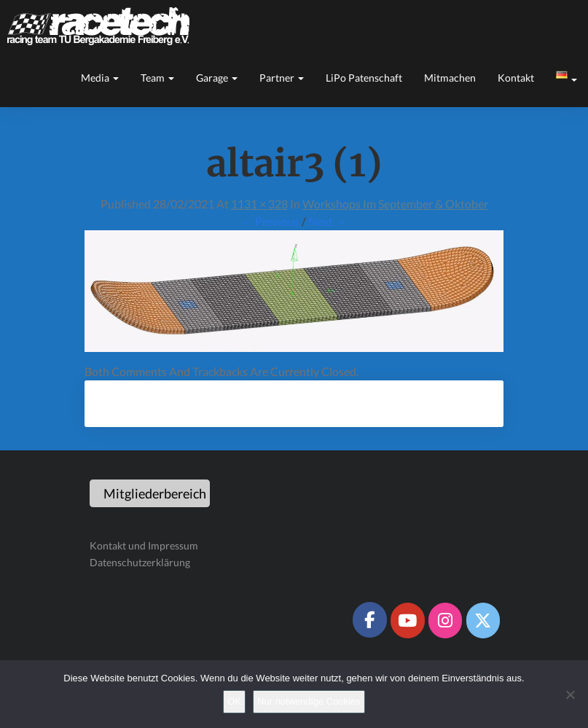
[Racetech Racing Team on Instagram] (445, 620)
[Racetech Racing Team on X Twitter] (483, 620)
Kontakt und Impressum (144, 545)
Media (100, 78)
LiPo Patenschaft (364, 78)
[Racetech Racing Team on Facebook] (369, 619)
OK (234, 701)
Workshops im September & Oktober (395, 204)
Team (157, 78)
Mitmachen (450, 78)
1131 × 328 (259, 204)
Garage (217, 78)
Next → (328, 221)
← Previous (270, 221)
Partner (282, 78)
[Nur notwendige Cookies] (570, 694)
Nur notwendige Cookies (309, 701)
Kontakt (516, 78)
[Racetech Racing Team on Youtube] (407, 620)
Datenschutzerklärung (140, 562)
